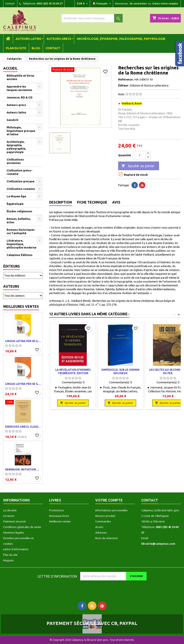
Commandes (103, 521)
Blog (36, 48)
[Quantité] (139, 155)
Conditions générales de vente (22, 527)
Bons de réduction (107, 538)
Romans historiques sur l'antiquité (21, 231)
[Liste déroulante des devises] (83, 4)
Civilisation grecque (21, 181)
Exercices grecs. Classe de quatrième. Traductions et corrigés (23, 427)
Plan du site (16, 48)
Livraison (9, 516)
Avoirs (99, 527)
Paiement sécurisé (14, 521)
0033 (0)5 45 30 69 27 (50, 4)
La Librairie (10, 510)
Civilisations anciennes (15, 161)
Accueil (10, 68)
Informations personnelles (112, 510)
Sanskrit (13, 120)
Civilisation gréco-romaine (20, 172)
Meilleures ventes (21, 306)
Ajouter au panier (138, 166)
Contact (10, 4)
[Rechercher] (92, 18)
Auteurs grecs (59, 39)
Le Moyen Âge (16, 196)
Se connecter (138, 4)
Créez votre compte (165, 4)
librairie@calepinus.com (158, 544)
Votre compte (109, 500)
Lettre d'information (16, 549)
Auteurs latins (28, 39)
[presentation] (116, 589)
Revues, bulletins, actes (19, 220)
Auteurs (11, 286)
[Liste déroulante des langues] (102, 4)
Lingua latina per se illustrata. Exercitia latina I (23, 341)
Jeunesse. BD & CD (20, 97)
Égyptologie (15, 204)
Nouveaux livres (59, 516)
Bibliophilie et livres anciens (21, 77)
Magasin (8, 560)
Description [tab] (61, 202)
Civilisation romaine (21, 189)
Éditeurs (12, 266)
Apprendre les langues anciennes (19, 88)
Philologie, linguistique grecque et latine (21, 131)
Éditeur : (124, 85)
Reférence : (126, 79)
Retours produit (105, 516)
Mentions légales (14, 532)
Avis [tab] (116, 202)
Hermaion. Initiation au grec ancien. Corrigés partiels (23, 469)
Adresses (101, 532)
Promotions (57, 510)
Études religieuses (19, 211)
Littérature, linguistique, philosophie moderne (21, 244)
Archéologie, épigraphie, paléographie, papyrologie (121, 39)
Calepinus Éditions (20, 255)
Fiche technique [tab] (92, 202)
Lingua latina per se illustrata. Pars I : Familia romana (23, 384)
